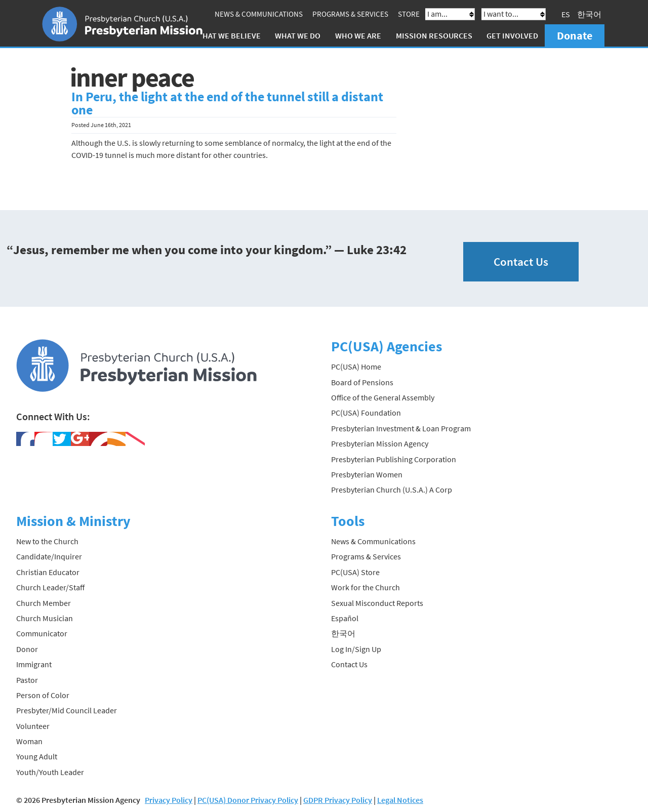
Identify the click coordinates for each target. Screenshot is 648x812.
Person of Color (43, 695)
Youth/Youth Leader (50, 772)
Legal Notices (400, 800)
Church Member (44, 603)
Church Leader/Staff (50, 587)
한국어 (589, 14)
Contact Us (521, 261)
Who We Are (358, 35)
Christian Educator (48, 572)
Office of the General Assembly (383, 397)
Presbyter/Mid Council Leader (67, 710)
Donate (575, 35)
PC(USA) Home (356, 367)
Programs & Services (350, 14)
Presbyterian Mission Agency (380, 443)
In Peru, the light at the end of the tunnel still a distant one (227, 103)
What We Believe (228, 35)
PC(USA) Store (355, 572)
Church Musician (45, 618)
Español (345, 618)
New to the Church (47, 541)
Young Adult (37, 756)
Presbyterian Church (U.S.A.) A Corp (392, 490)
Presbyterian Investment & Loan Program (401, 428)
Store (409, 14)
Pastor (27, 680)
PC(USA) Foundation (366, 413)
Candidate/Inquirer (49, 556)
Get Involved (512, 35)
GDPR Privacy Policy (338, 800)
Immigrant (34, 664)
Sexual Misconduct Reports (377, 603)
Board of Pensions (362, 382)
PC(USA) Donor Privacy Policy (248, 800)
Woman (29, 741)
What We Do (298, 35)
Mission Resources (434, 35)
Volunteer (33, 726)
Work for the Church (366, 587)
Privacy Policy (169, 800)
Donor (27, 649)
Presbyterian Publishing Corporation (394, 459)
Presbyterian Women (367, 474)
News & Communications (259, 14)
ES (566, 14)
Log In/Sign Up (356, 649)
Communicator (42, 633)
